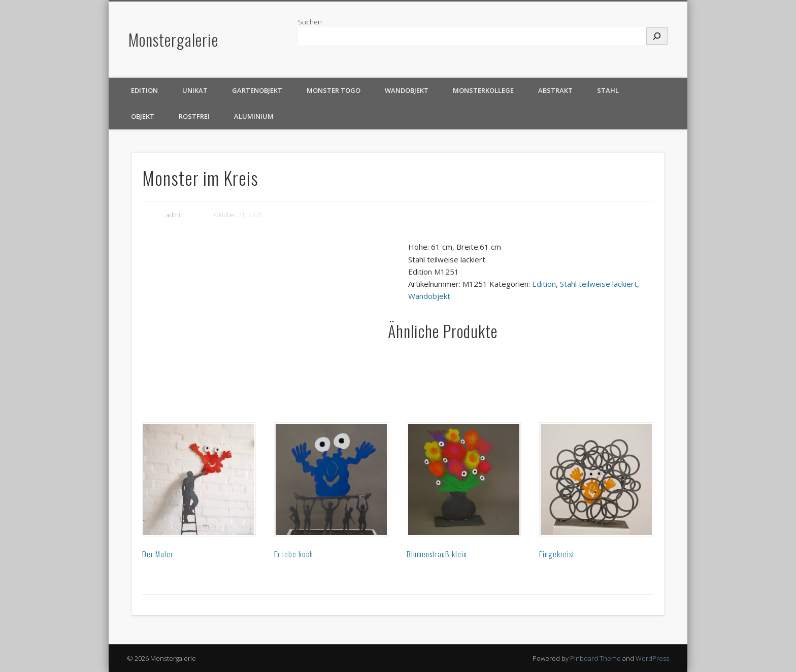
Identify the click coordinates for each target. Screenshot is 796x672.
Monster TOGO (334, 90)
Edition (144, 90)
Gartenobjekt (257, 90)
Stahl (608, 90)
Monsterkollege (483, 90)
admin (175, 215)
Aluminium (254, 116)
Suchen (310, 22)
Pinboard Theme (595, 658)
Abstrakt (555, 90)
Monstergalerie (173, 39)
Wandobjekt (407, 90)
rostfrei (194, 116)
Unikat (195, 90)
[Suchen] (657, 36)
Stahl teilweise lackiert (599, 284)
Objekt (143, 116)
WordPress (652, 658)
